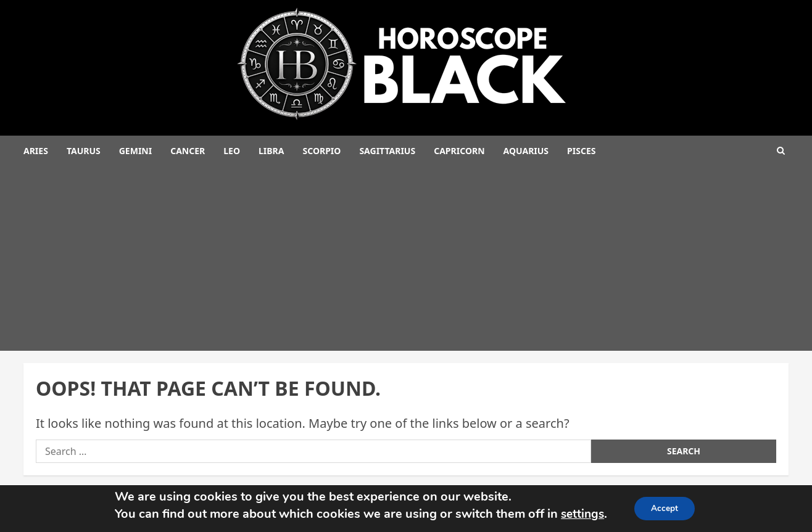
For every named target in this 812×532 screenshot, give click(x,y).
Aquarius (526, 151)
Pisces (581, 151)
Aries (36, 151)
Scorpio (321, 151)
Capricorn (459, 151)
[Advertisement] (406, 258)
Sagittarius (387, 151)
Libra (271, 151)
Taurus (84, 151)
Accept (666, 508)
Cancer (188, 151)
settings (581, 514)
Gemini (135, 151)
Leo (232, 151)
